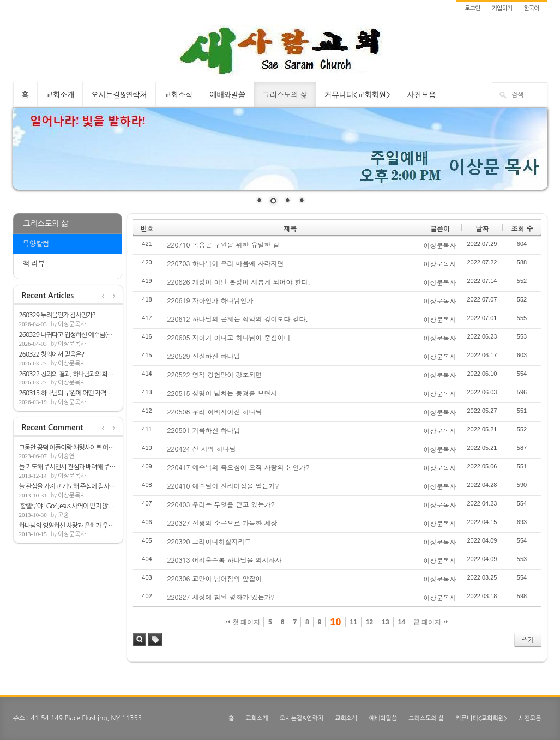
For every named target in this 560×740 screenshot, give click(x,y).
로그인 (472, 8)
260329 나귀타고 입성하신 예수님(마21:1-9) (68, 335)
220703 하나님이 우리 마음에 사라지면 (226, 263)
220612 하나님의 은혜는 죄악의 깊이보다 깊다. (238, 319)
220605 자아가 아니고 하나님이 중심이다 (229, 337)
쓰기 (528, 639)
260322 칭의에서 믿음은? (52, 354)
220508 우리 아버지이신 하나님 (215, 411)
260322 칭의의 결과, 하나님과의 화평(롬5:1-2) (68, 374)
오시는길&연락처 (119, 95)
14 (402, 622)
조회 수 (522, 228)
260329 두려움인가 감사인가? (57, 315)
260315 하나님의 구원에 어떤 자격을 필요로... (68, 393)
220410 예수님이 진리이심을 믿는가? (223, 486)
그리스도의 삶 (285, 95)
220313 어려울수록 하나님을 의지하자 (225, 560)
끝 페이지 (430, 622)
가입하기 (502, 8)
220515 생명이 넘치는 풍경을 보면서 (222, 393)
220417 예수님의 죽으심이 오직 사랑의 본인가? (239, 467)
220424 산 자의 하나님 (202, 449)
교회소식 (179, 95)
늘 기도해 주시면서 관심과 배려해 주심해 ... (68, 467)
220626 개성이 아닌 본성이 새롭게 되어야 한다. (239, 282)
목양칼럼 (36, 244)
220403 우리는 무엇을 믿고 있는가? (221, 504)
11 (354, 622)
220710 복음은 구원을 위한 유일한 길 (224, 245)
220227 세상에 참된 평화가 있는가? (221, 597)
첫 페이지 (243, 622)
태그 (155, 639)
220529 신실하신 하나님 (204, 356)
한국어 (531, 8)
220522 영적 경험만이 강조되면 (215, 374)
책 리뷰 (34, 264)
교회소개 (60, 95)
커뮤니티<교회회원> (357, 95)
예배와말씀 (227, 95)
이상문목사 (72, 324)
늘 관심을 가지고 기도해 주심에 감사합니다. (68, 486)
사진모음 (422, 95)
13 (385, 622)
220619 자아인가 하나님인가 (210, 300)
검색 (139, 639)
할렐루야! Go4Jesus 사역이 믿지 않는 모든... (68, 506)
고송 (64, 515)
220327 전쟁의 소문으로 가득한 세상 (222, 523)
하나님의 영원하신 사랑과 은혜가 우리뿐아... (68, 526)
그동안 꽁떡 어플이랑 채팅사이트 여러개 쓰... (68, 448)
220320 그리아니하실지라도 (209, 541)
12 (369, 622)
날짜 (482, 228)
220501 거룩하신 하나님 (204, 430)
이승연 (66, 456)
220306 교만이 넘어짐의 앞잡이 (215, 578)
